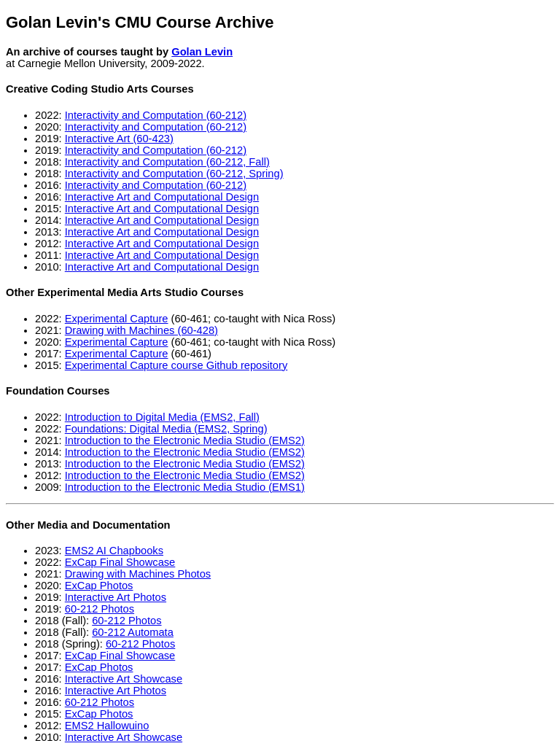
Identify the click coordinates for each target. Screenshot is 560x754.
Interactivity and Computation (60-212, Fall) (167, 162)
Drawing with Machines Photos (138, 574)
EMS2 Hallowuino (107, 726)
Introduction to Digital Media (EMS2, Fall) (162, 417)
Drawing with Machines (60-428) (141, 330)
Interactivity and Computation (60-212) (156, 115)
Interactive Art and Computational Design (162, 197)
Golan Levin (202, 52)
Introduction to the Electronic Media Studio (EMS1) (185, 487)
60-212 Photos (100, 609)
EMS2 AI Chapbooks (114, 551)
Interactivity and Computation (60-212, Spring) (174, 174)
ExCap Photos (99, 586)
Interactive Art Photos (116, 597)
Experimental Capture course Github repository (176, 365)
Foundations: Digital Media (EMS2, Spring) (166, 429)
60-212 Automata (133, 632)
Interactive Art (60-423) (119, 139)
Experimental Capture (117, 319)
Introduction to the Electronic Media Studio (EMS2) (185, 440)
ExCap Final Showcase (120, 562)
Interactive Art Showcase (124, 679)
